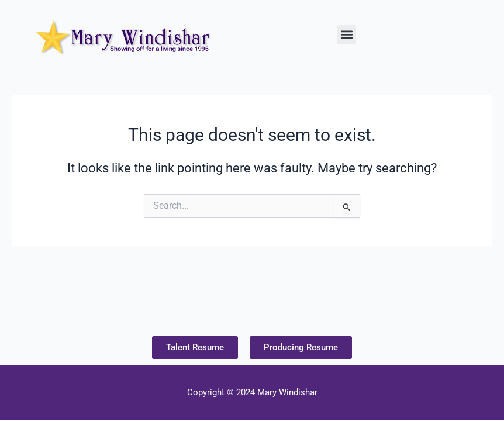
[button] (346, 35)
